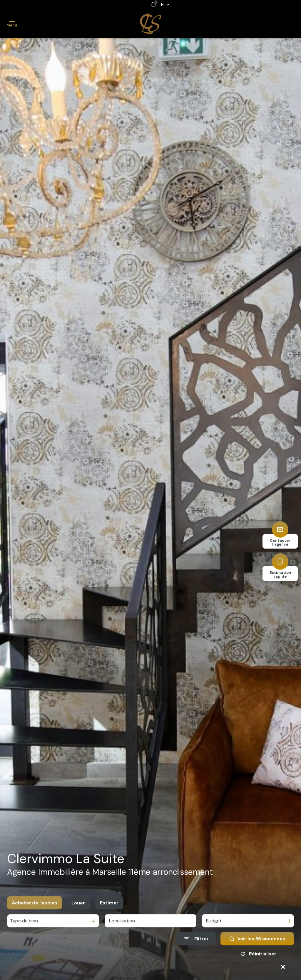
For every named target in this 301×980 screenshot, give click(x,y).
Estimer (109, 910)
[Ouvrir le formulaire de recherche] (196, 946)
